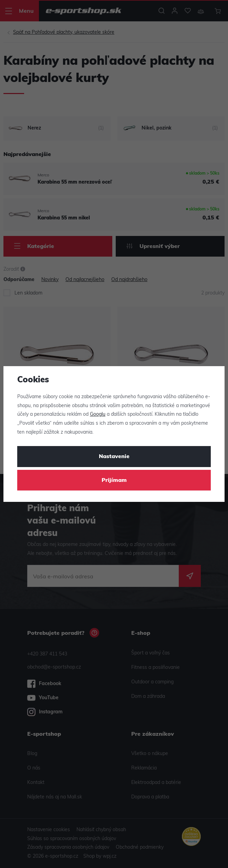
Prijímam (114, 480)
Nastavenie (114, 457)
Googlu (98, 415)
